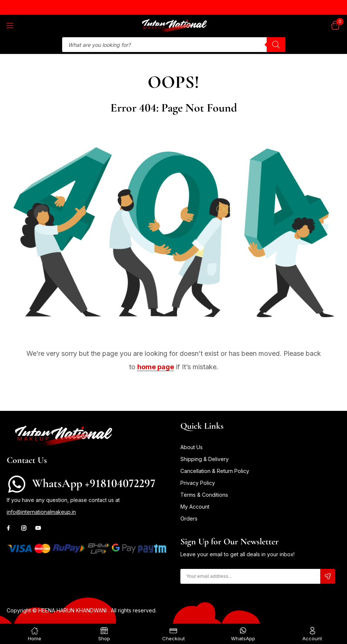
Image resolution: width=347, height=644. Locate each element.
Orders (189, 519)
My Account (195, 507)
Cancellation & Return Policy (215, 471)
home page (156, 367)
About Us (192, 447)
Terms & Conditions (204, 495)
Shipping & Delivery (205, 459)
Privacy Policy (198, 483)
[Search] (276, 45)
